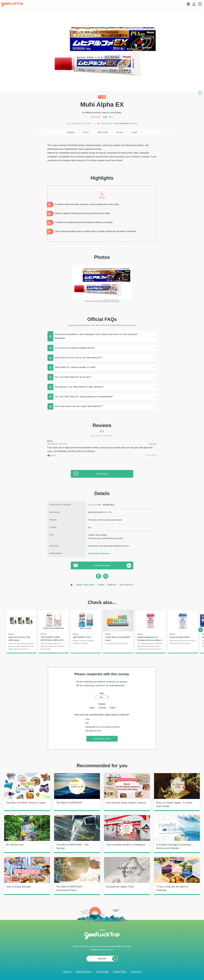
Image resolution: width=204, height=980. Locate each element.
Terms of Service (84, 972)
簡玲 (51, 441)
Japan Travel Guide (85, 585)
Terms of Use (102, 972)
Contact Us (136, 972)
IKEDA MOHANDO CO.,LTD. (126, 123)
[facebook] (98, 576)
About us (67, 972)
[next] (201, 630)
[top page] (72, 585)
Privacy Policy (120, 972)
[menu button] (200, 4)
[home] (12, 4)
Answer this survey (102, 739)
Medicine (112, 585)
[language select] (188, 4)
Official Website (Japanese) (99, 553)
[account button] (194, 4)
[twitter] (106, 576)
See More (153, 444)
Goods (101, 585)
